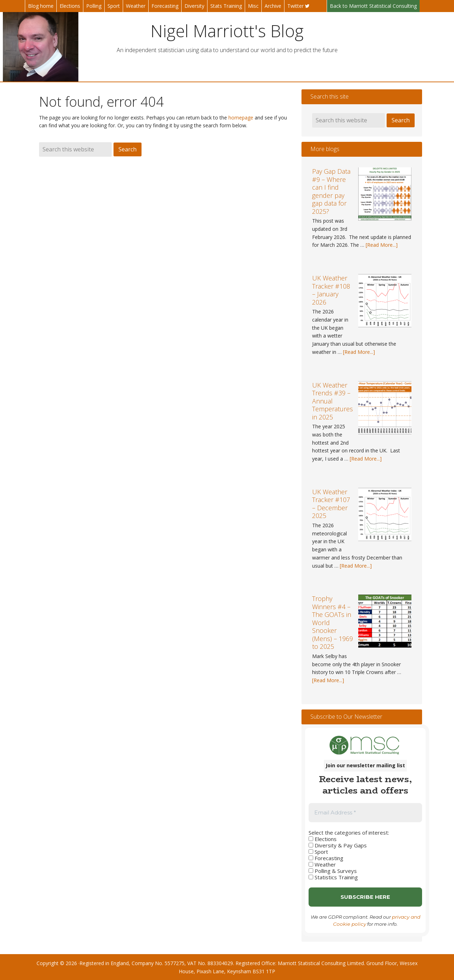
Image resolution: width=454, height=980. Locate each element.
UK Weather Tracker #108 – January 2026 (331, 290)
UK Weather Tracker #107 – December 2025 (331, 504)
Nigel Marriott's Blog (227, 30)
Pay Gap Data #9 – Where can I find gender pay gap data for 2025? (331, 191)
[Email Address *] (365, 813)
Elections (323, 839)
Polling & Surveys (333, 871)
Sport (318, 852)
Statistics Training (333, 877)
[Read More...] (382, 245)
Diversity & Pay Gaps (338, 845)
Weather (322, 864)
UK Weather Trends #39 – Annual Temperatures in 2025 (333, 401)
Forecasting (326, 858)
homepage (241, 118)
